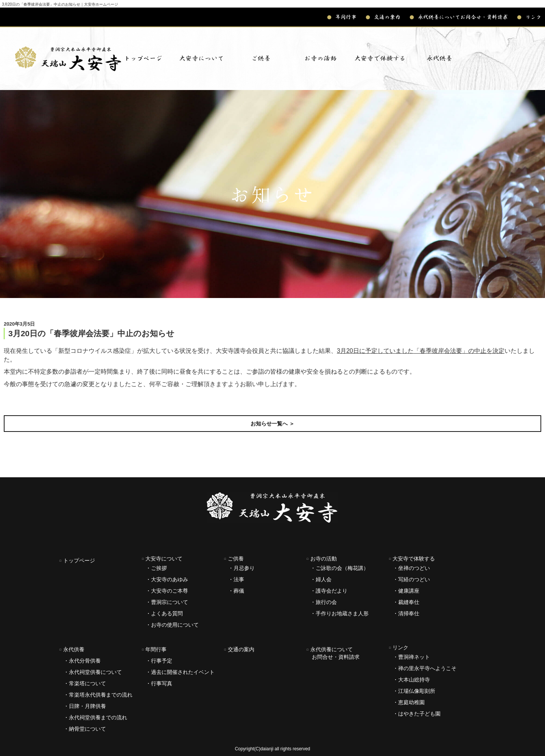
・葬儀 (236, 591)
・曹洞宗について (167, 602)
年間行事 (342, 17)
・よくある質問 (164, 613)
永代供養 (72, 649)
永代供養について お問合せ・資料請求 (333, 653)
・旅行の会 (324, 602)
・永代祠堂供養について (93, 672)
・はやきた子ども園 (417, 714)
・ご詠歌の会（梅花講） (339, 568)
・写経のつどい (411, 579)
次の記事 (527, 402)
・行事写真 (159, 683)
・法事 (236, 579)
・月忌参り (241, 568)
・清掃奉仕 (406, 613)
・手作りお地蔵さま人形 (339, 613)
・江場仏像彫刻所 (414, 691)
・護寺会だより (329, 591)
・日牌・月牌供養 (85, 706)
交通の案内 (383, 17)
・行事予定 (159, 661)
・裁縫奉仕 (406, 602)
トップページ (143, 58)
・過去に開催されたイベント (180, 672)
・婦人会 (321, 579)
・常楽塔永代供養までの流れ (98, 695)
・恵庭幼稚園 (409, 702)
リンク (529, 17)
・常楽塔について (85, 683)
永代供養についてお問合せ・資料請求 (459, 17)
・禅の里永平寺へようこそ (425, 668)
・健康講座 (406, 591)
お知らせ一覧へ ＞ (272, 424)
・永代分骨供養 (82, 661)
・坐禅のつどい (411, 568)
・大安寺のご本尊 (167, 591)
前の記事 (18, 402)
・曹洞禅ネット (411, 657)
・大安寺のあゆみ (167, 579)
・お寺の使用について (172, 625)
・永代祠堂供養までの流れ (95, 717)
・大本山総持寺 (411, 680)
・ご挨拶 (156, 568)
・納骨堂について (85, 729)
